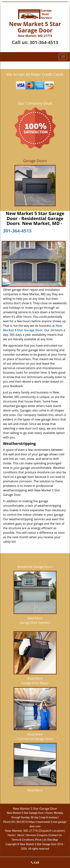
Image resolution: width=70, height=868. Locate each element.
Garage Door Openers (35, 623)
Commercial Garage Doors (35, 739)
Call (35, 862)
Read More (35, 618)
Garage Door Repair (35, 683)
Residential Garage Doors (35, 567)
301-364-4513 (44, 42)
